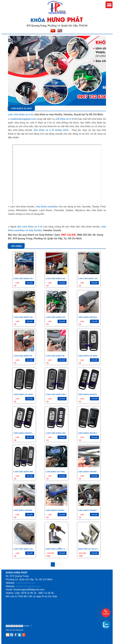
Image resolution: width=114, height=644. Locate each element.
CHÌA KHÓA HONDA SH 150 (26, 433)
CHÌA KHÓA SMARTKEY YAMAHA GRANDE (34, 510)
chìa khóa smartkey (47, 207)
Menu (109, 5)
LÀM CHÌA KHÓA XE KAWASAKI (61, 317)
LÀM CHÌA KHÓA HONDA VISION (61, 394)
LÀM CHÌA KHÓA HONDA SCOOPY (29, 472)
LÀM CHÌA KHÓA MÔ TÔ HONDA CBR (31, 356)
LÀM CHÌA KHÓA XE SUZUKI (27, 549)
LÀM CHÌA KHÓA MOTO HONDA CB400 (64, 356)
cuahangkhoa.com (25, 583)
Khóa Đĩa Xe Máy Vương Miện (94, 549)
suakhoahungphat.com (23, 119)
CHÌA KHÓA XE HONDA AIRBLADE (30, 394)
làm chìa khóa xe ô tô (30, 227)
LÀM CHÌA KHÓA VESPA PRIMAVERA (31, 278)
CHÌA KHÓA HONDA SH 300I (91, 317)
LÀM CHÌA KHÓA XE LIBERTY (28, 317)
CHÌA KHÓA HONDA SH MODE (92, 394)
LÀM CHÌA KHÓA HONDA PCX (60, 433)
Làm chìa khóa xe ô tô (20, 114)
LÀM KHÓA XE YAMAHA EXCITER (62, 472)
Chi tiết (30, 283)
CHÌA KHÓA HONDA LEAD (90, 433)
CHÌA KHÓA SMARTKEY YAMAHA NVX (64, 510)
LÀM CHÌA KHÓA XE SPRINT (92, 278)
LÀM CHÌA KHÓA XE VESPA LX (60, 278)
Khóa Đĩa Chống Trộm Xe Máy (62, 549)
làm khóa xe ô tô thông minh (51, 130)
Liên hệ (17, 284)
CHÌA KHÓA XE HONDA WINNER (93, 356)
